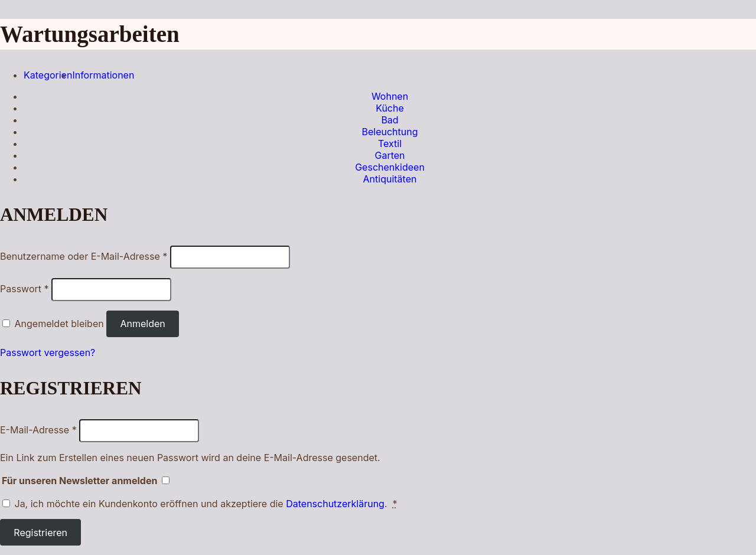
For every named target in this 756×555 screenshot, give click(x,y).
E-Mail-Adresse (38, 430)
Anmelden (142, 324)
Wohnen (390, 96)
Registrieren (40, 533)
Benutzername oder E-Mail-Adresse (84, 256)
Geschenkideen (390, 167)
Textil (390, 143)
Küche (390, 108)
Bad (390, 120)
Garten (390, 155)
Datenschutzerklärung (335, 504)
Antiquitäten (390, 179)
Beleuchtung (390, 132)
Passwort (25, 289)
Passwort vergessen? (48, 352)
